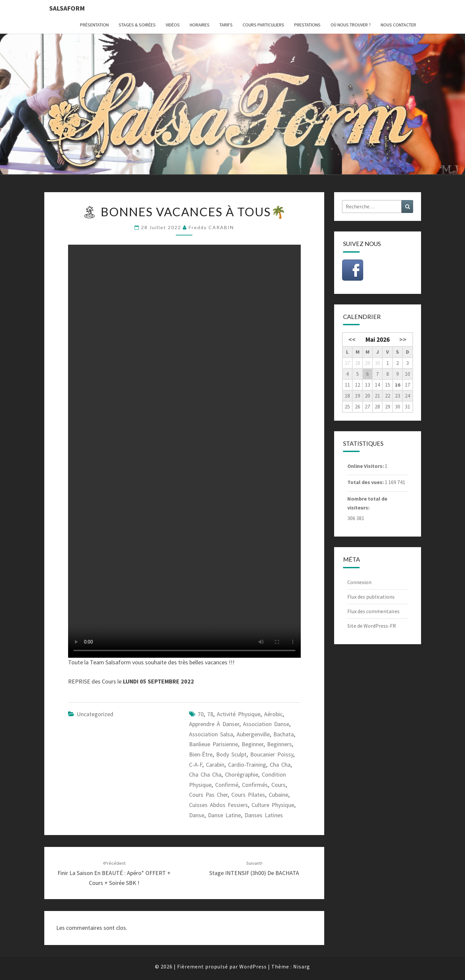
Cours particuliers (263, 25)
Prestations (307, 25)
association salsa (211, 734)
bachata (284, 734)
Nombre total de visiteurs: (367, 503)
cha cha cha (205, 774)
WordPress (253, 966)
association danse (266, 724)
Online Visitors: (366, 466)
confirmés (255, 785)
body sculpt (231, 754)
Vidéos (173, 25)
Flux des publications (371, 597)
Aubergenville (253, 734)
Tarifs (226, 25)
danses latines (264, 815)
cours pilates (248, 795)
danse (197, 815)
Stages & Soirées (137, 25)
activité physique (239, 714)
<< (352, 339)
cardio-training (247, 765)
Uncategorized (95, 714)
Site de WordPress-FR (372, 626)
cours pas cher (208, 795)
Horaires (200, 25)
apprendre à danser (214, 724)
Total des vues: (366, 482)
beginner (252, 744)
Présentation (94, 25)
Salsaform (67, 8)
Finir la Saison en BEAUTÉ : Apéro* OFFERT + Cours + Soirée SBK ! (114, 873)
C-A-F (196, 765)
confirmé (227, 785)
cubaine (278, 795)
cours (278, 785)
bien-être (201, 754)
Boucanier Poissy (272, 754)
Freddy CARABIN (211, 227)
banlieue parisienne (213, 744)
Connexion (359, 582)
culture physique (273, 805)
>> (403, 339)
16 (398, 385)
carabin (215, 765)
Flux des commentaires (373, 611)
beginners (279, 744)
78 (210, 714)
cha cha (280, 765)
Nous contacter (398, 25)
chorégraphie (242, 774)
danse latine (224, 815)
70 (201, 714)
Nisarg (302, 966)
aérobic (273, 714)
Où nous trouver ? (351, 25)
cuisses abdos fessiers (218, 805)
